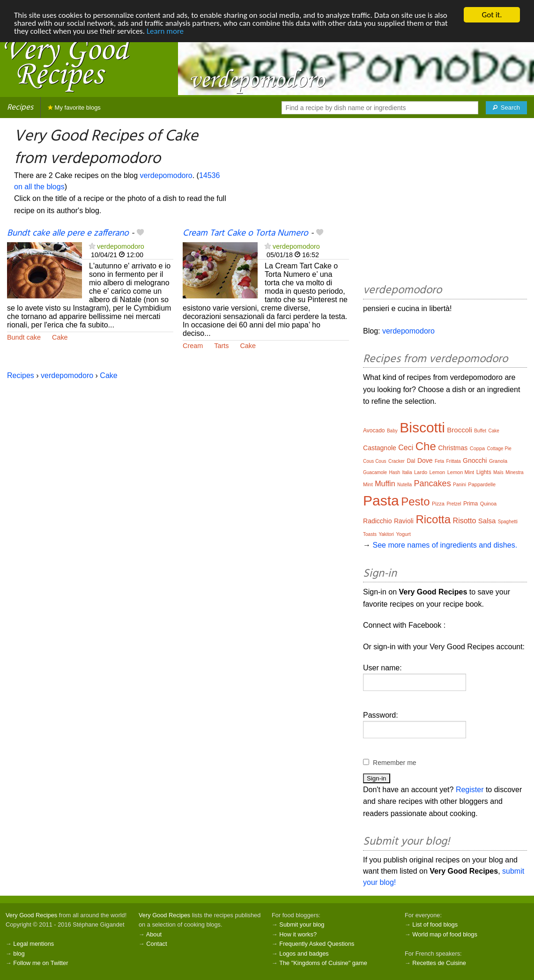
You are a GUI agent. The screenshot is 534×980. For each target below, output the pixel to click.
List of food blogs (435, 924)
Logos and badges (304, 954)
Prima (471, 504)
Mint (368, 484)
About (154, 934)
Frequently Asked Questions (317, 944)
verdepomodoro (166, 175)
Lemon (438, 472)
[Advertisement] (445, 202)
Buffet (480, 431)
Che (426, 446)
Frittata (453, 461)
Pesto (415, 501)
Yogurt (403, 534)
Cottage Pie (499, 449)
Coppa (477, 448)
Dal (411, 461)
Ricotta (433, 519)
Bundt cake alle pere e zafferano (68, 233)
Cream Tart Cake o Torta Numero (245, 233)
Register (470, 790)
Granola (498, 461)
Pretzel (454, 504)
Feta (439, 461)
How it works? (298, 934)
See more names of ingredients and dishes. (445, 545)
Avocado (374, 431)
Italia (407, 472)
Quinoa (488, 504)
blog (19, 954)
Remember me (395, 763)
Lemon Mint (461, 472)
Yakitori (386, 534)
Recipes (20, 108)
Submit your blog (302, 924)
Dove (425, 460)
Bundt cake (24, 337)
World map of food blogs (445, 934)
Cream (193, 346)
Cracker (397, 461)
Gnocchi (475, 460)
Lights (484, 472)
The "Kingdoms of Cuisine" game (323, 963)
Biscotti (422, 427)
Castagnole (380, 448)
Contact (156, 944)
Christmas (453, 448)
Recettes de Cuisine (439, 963)
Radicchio (377, 521)
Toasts (370, 534)
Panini (460, 485)
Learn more (165, 31)
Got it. (492, 15)
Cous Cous (375, 461)
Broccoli (459, 430)
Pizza (438, 504)
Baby (392, 431)
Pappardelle (482, 484)
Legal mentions (33, 944)
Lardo (421, 472)
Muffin (385, 484)
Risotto (465, 521)
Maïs (498, 472)
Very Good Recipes (31, 915)
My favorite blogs (74, 108)
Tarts (221, 346)
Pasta (381, 501)
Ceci (406, 448)
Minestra (514, 472)
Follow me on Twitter (41, 963)
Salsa (487, 521)
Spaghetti (508, 522)
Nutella (404, 485)
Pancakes (433, 483)
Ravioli (404, 521)
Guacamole (375, 472)
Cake (60, 337)
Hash (395, 472)
